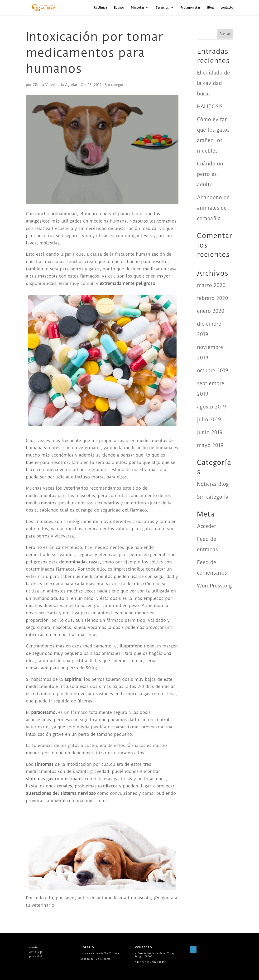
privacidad (36, 957)
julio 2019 (209, 420)
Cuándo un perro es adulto (210, 174)
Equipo (119, 8)
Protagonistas (190, 8)
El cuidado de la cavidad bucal (213, 83)
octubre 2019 (213, 371)
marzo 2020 (211, 285)
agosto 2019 (211, 407)
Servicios (162, 8)
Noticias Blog (213, 484)
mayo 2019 (210, 445)
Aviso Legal (36, 952)
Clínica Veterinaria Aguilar (55, 85)
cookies (34, 948)
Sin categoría (116, 85)
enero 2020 (211, 311)
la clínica (101, 8)
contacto (227, 8)
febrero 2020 (213, 298)
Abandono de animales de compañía (213, 208)
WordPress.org (214, 586)
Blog (210, 8)
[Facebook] (193, 949)
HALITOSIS (210, 107)
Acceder (206, 526)
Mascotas (138, 8)
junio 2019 (210, 432)
